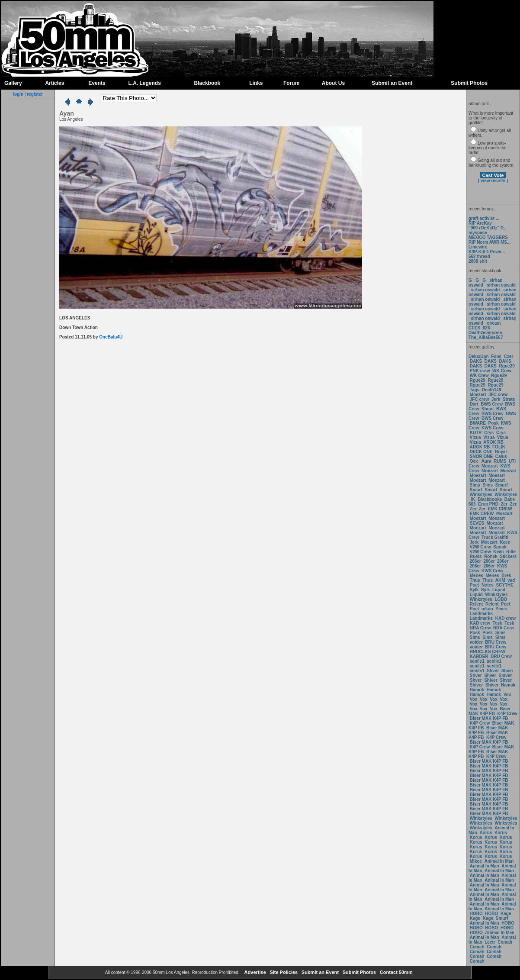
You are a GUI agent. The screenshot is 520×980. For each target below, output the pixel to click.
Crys (489, 433)
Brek (506, 575)
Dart (474, 404)
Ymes (501, 609)
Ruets (476, 556)
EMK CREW (500, 509)
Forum (291, 83)
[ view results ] (493, 181)
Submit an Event (392, 83)
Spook (500, 547)
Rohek (491, 556)
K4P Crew (508, 714)
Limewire (478, 247)
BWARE (478, 423)
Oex (474, 461)
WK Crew (502, 371)
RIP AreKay (480, 223)
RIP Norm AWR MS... (490, 242)
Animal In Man (499, 861)
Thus (475, 580)
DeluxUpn (479, 356)
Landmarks (481, 614)
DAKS (476, 361)
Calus (501, 456)
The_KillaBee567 (486, 337)
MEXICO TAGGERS (488, 237)
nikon (487, 609)
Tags (475, 390)
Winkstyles (481, 495)
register (35, 94)
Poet (475, 585)
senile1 (477, 661)
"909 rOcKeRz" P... (488, 228)
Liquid (499, 590)
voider (477, 642)
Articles (55, 83)
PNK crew (480, 371)
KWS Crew (493, 428)
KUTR (476, 433)
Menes (477, 575)
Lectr (490, 942)
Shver (493, 671)
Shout (488, 409)
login (18, 94)
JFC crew (498, 395)
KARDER (479, 656)
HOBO (476, 914)
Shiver (506, 675)
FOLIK (499, 447)
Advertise (255, 972)
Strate (509, 399)
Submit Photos (469, 83)
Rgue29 (507, 366)
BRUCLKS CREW (488, 652)
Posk (494, 423)
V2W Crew (480, 547)
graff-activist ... (484, 218)
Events (97, 83)
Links (256, 83)
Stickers (508, 556)
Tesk (498, 623)
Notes (488, 585)
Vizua (475, 437)
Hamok (508, 685)
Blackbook (207, 83)
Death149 (491, 390)
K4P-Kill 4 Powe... (487, 252)
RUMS (501, 461)
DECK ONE (482, 452)
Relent (477, 604)
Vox (507, 695)
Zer (504, 504)
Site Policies (283, 972)
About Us (333, 83)
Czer (509, 356)
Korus (486, 833)
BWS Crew (492, 404)
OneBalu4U (111, 337)
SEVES (478, 523)
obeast (494, 323)
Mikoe (476, 861)
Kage (506, 914)
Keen (505, 542)
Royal (501, 452)
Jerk (496, 399)
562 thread (479, 256)
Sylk (474, 590)
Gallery (13, 83)
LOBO (501, 599)
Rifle (511, 552)
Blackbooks (490, 499)
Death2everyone (485, 333)
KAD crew (506, 618)
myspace (478, 233)
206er (475, 561)
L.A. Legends (144, 83)
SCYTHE (505, 585)
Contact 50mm (396, 972)
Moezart (478, 395)
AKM (500, 580)
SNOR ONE (481, 456)
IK (473, 499)
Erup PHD (488, 504)
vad (511, 580)
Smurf (502, 485)
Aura (486, 461)
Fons (496, 356)
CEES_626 (479, 328)
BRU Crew (496, 642)
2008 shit (478, 261)
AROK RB (493, 442)
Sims (475, 485)
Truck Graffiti (495, 537)
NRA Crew (480, 628)
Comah (505, 942)
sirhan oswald (501, 285)
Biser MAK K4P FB (490, 711)
